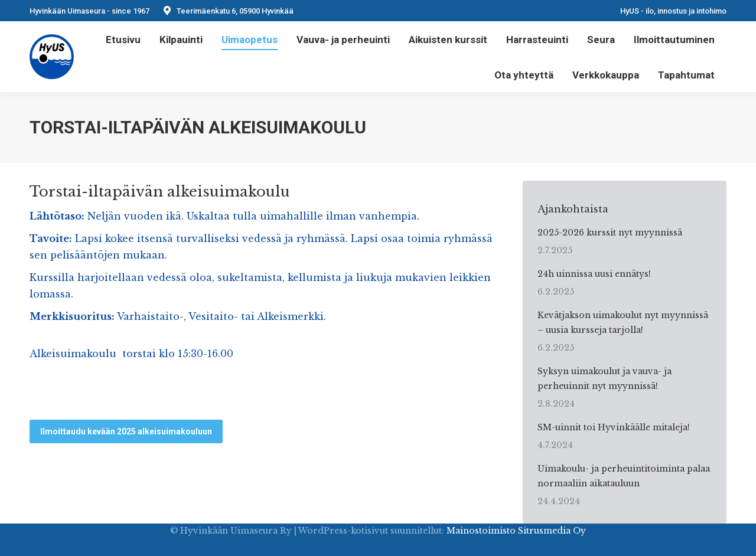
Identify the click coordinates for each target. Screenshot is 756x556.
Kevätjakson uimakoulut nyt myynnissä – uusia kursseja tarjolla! (623, 323)
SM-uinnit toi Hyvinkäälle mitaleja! (614, 427)
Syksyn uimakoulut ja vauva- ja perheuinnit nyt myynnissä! (605, 379)
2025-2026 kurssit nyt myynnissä (610, 233)
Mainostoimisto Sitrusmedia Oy (516, 531)
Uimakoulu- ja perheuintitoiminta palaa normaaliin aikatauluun (624, 476)
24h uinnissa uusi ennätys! (594, 274)
